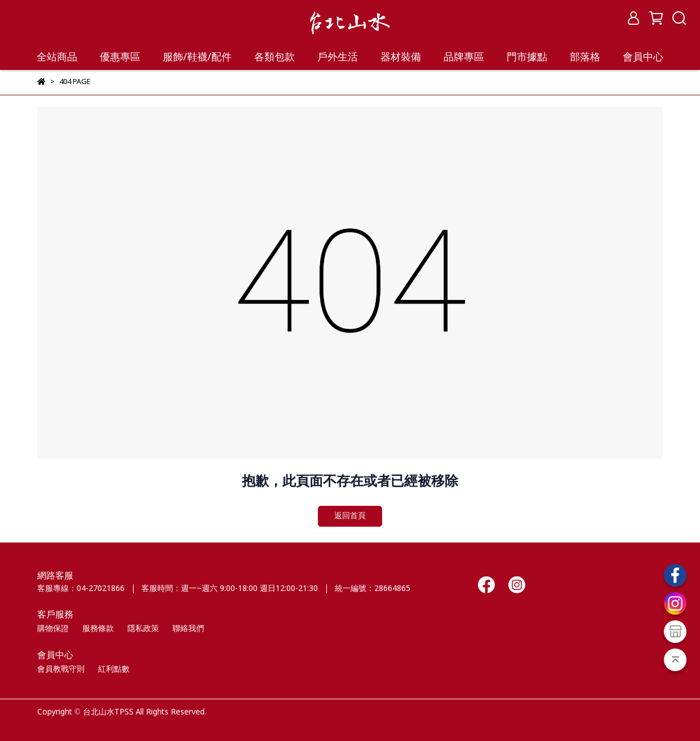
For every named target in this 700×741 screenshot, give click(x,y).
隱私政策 (143, 629)
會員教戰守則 (61, 669)
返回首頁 (350, 516)
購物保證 (53, 629)
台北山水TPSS (108, 712)
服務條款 (98, 629)
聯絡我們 (188, 629)
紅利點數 (114, 669)
